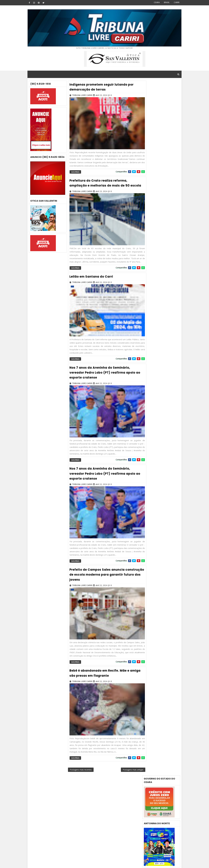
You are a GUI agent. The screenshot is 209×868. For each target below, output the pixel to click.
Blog (41, 864)
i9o (146, 562)
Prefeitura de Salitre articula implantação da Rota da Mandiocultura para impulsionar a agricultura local (160, 521)
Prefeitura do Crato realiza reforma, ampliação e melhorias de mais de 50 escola (101, 188)
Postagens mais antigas (127, 781)
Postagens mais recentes (82, 781)
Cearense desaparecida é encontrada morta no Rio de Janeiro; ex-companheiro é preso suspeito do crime (158, 499)
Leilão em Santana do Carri (92, 287)
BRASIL (165, 2)
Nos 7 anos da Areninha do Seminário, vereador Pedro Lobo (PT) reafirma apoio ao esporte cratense (103, 382)
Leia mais (76, 174)
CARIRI (175, 2)
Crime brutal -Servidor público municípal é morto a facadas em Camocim (159, 510)
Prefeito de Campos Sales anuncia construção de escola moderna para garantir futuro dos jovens (100, 584)
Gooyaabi (62, 864)
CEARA (155, 2)
